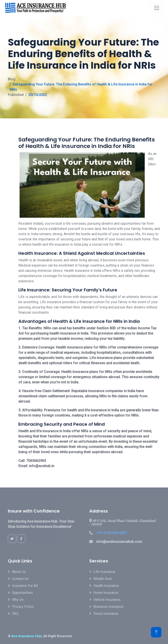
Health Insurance (106, 586)
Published (16, 95)
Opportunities (22, 593)
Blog (12, 79)
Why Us (18, 600)
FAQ (15, 614)
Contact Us (20, 579)
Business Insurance (108, 607)
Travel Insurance (106, 614)
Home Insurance (106, 593)
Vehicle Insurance (107, 600)
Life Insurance (104, 572)
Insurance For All (25, 586)
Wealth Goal (102, 579)
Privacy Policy (23, 607)
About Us (19, 572)
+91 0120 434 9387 (111, 533)
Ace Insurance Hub (26, 636)
